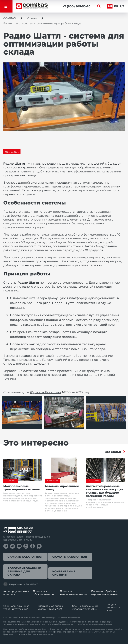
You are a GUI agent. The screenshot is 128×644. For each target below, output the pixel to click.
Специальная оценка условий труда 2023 (51, 607)
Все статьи (113, 452)
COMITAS (9, 18)
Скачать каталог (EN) (70, 557)
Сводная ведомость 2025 (113, 607)
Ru (110, 6)
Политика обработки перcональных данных (105, 593)
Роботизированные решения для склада (24, 571)
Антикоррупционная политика (16, 593)
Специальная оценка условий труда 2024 (85, 607)
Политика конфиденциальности (73, 593)
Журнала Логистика (45, 392)
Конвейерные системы (64, 573)
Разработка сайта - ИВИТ (21, 584)
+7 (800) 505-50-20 (76, 6)
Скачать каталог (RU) (25, 557)
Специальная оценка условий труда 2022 (16, 607)
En (116, 6)
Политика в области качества (44, 593)
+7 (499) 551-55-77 (17, 532)
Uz (122, 6)
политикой (53, 624)
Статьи (32, 18)
